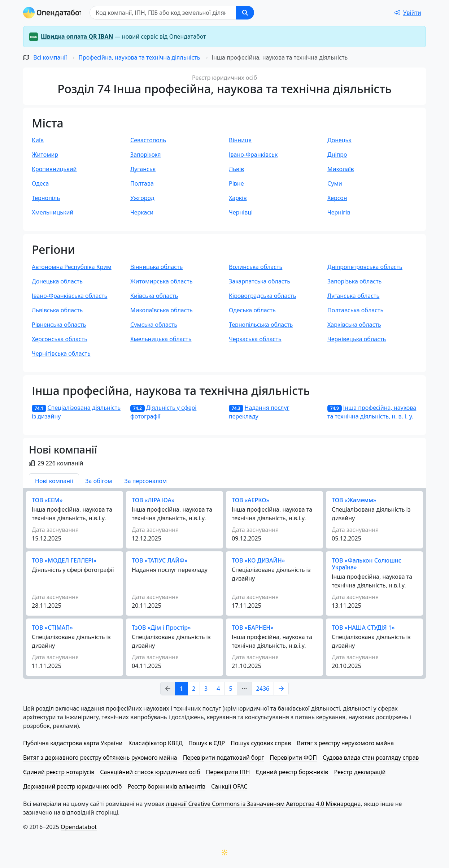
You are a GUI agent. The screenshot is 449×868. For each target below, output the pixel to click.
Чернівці (241, 212)
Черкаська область (255, 339)
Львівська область (57, 310)
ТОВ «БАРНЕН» (253, 628)
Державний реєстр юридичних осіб (73, 786)
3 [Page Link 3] (206, 689)
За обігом (99, 481)
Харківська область (354, 325)
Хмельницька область (161, 339)
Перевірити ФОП (293, 758)
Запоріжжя (146, 155)
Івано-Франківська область (69, 296)
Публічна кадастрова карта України (73, 743)
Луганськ (143, 169)
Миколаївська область (162, 310)
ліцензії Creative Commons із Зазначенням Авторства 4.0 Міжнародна (263, 804)
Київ (38, 140)
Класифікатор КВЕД (155, 743)
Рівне (236, 183)
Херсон (337, 198)
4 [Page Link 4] (218, 689)
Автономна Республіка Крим (72, 267)
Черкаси (142, 212)
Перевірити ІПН (228, 772)
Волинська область (256, 267)
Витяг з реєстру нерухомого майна (345, 743)
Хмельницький (53, 212)
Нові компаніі (54, 481)
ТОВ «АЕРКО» (250, 500)
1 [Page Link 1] (181, 689)
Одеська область (252, 310)
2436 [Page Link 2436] (263, 689)
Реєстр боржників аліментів (167, 786)
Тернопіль (46, 198)
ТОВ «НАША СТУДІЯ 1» (363, 628)
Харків (238, 198)
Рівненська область (59, 325)
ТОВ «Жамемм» (354, 500)
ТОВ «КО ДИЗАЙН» (258, 560)
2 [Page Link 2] (194, 689)
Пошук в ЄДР (207, 743)
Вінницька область (156, 267)
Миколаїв (341, 169)
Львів (236, 169)
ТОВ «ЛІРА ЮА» (153, 500)
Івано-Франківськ (253, 155)
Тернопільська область (261, 325)
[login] (408, 13)
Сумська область (154, 325)
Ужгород (142, 198)
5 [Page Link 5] (230, 689)
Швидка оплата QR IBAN (77, 36)
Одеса (40, 183)
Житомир (45, 155)
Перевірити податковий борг (224, 758)
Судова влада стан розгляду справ (371, 758)
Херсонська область (60, 339)
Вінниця (240, 140)
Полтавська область (355, 310)
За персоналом (145, 481)
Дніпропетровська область (365, 267)
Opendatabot (79, 827)
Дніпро (337, 155)
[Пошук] (165, 13)
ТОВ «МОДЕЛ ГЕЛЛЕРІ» (64, 560)
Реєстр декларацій (360, 772)
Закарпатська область (260, 281)
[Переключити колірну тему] (224, 852)
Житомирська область (161, 281)
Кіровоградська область (262, 296)
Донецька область (57, 281)
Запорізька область (354, 281)
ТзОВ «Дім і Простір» (161, 628)
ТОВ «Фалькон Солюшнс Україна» (367, 564)
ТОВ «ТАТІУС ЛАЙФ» (160, 560)
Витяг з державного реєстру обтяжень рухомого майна (100, 758)
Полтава (142, 183)
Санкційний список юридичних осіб (150, 772)
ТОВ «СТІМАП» (52, 628)
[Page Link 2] (281, 689)
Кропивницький (54, 169)
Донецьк (339, 140)
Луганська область (353, 296)
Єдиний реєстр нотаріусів (59, 772)
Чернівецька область (357, 339)
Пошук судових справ (261, 743)
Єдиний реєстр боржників (292, 772)
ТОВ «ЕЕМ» (47, 500)
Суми (335, 183)
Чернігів (339, 212)
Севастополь (148, 140)
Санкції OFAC (229, 786)
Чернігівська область (61, 353)
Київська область (154, 296)
